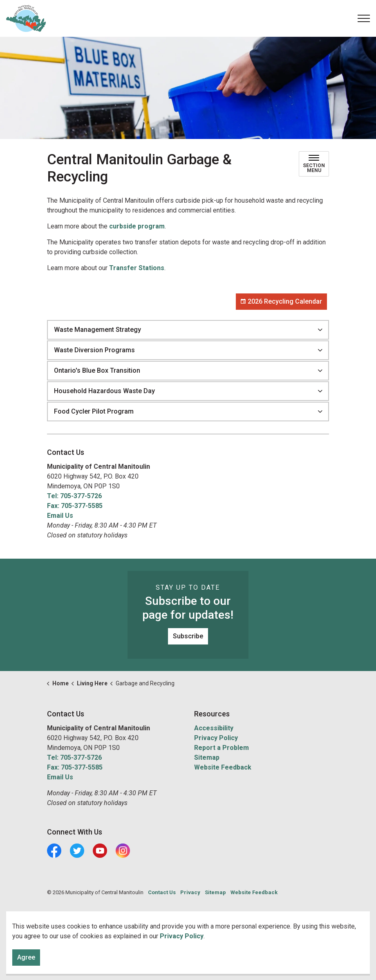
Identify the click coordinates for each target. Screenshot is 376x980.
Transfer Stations (137, 268)
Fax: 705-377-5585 (75, 506)
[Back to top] (188, 950)
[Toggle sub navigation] (314, 164)
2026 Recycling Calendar (281, 302)
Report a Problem (222, 748)
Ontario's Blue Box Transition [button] (97, 370)
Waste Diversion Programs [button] (94, 350)
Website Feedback (223, 767)
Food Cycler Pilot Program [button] (94, 411)
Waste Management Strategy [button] (97, 330)
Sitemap (207, 757)
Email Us (60, 516)
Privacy (190, 892)
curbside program (137, 226)
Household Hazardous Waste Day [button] (104, 391)
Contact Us (162, 892)
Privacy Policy (216, 738)
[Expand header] (364, 18)
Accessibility (214, 728)
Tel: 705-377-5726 (74, 496)
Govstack (85, 916)
